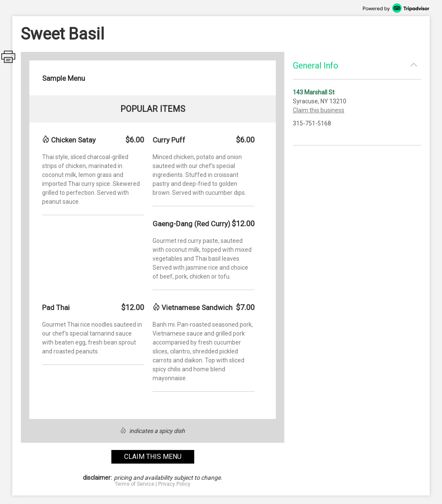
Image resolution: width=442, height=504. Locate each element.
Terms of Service (135, 484)
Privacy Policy (174, 484)
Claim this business (319, 110)
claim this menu (153, 457)
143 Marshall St (314, 92)
